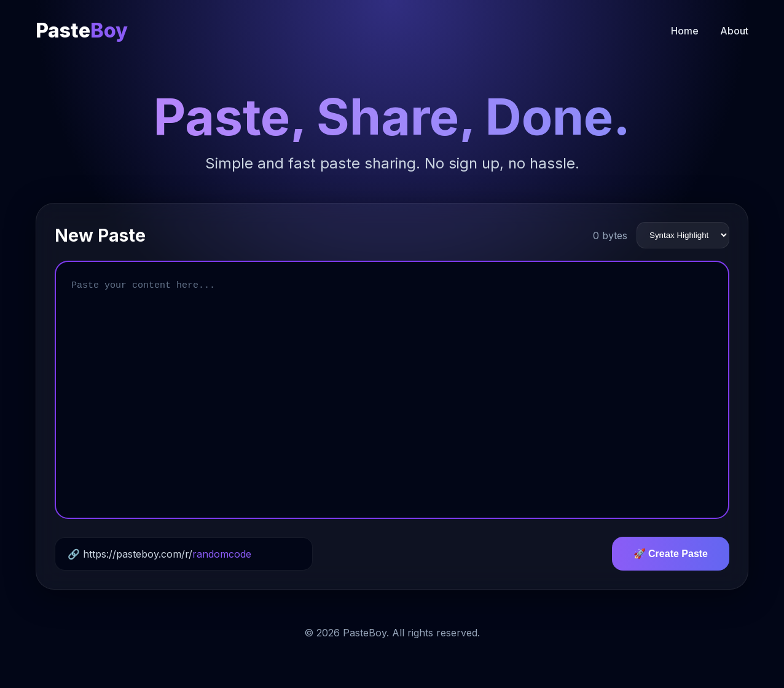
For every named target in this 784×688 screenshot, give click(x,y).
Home (685, 31)
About (734, 31)
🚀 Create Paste (671, 554)
